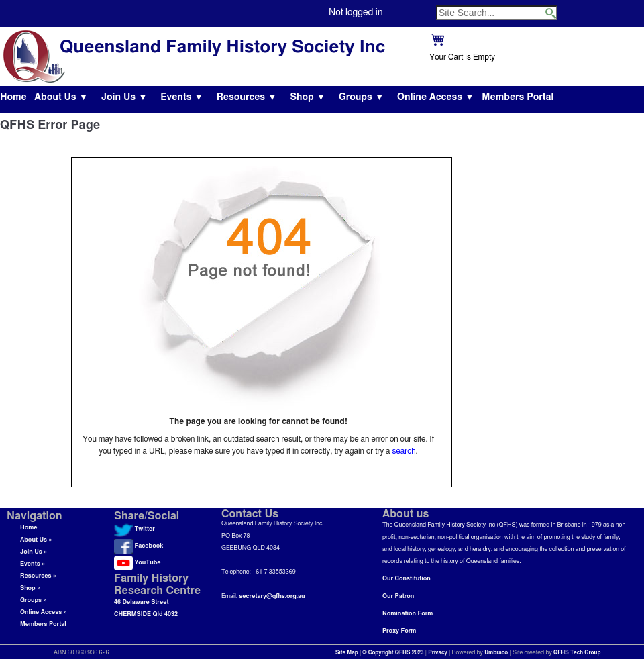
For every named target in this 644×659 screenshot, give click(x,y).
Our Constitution (407, 579)
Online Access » (44, 612)
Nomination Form (408, 614)
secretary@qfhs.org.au (272, 596)
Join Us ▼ (124, 97)
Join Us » (34, 552)
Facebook (139, 546)
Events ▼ (182, 97)
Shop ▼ (308, 97)
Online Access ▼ (436, 97)
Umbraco (496, 653)
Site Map (347, 653)
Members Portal (518, 97)
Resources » (38, 576)
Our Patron (398, 596)
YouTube (137, 563)
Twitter (135, 529)
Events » (33, 564)
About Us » (36, 540)
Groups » (34, 600)
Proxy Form (399, 631)
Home (13, 97)
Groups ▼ (362, 97)
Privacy (438, 653)
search (404, 451)
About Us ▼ (61, 97)
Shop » (30, 588)
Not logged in (356, 13)
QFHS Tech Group (577, 653)
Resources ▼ (247, 97)
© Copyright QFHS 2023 (393, 653)
